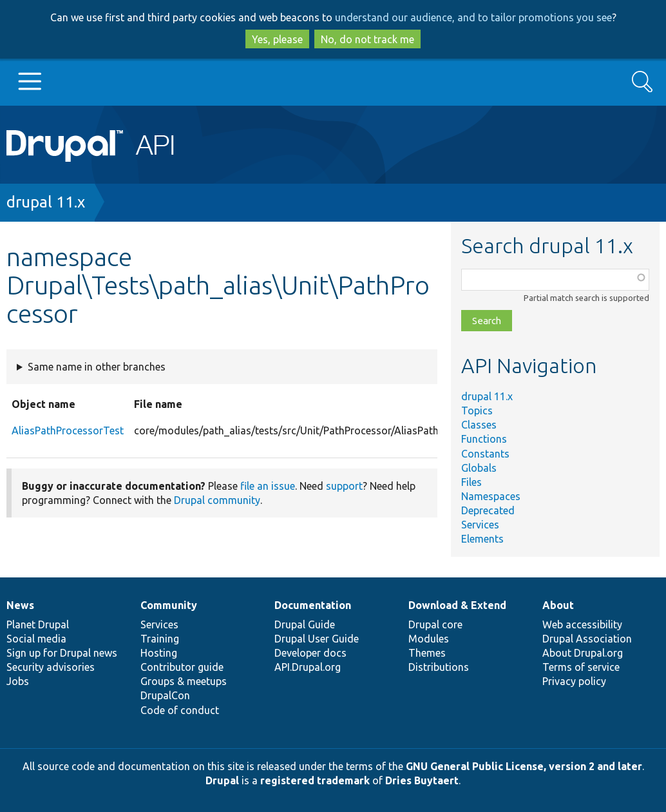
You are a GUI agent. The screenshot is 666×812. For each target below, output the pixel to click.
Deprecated (488, 510)
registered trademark (315, 780)
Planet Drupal (38, 624)
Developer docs (310, 653)
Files (471, 482)
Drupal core (435, 624)
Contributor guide (182, 667)
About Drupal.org (583, 653)
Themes (427, 653)
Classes (479, 425)
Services (480, 525)
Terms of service (581, 667)
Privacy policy (574, 681)
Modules (429, 639)
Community (169, 605)
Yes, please (277, 39)
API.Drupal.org (308, 667)
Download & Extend (457, 605)
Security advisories (51, 667)
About (558, 605)
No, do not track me (367, 39)
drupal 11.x (46, 202)
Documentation (313, 605)
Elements (482, 539)
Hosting (159, 653)
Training (160, 639)
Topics (477, 411)
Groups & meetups (184, 681)
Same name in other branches (97, 367)
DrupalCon (165, 695)
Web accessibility (582, 624)
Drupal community (217, 500)
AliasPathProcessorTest (68, 430)
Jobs (18, 681)
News (20, 605)
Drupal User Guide (317, 639)
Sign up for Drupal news (62, 653)
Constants (485, 454)
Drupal (222, 780)
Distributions (439, 667)
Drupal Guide (305, 624)
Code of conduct (180, 710)
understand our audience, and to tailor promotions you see (473, 17)
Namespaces (491, 496)
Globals (479, 468)
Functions (484, 439)
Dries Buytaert (422, 780)
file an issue (268, 486)
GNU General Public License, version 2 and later (524, 766)
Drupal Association (587, 639)
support (344, 486)
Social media (36, 639)
